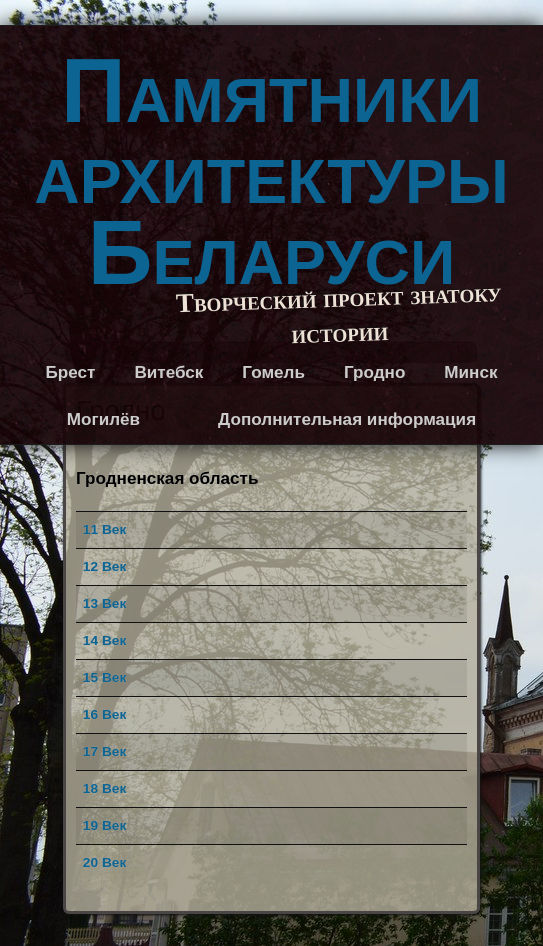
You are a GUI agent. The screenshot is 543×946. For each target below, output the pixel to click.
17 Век (104, 751)
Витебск (168, 372)
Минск (470, 372)
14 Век (104, 640)
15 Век (104, 677)
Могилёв (103, 419)
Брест (70, 372)
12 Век (104, 566)
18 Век (104, 788)
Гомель (273, 372)
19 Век (104, 825)
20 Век (104, 862)
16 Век (104, 714)
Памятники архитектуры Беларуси (271, 172)
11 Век (104, 529)
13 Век (104, 603)
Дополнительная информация (347, 419)
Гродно (374, 372)
